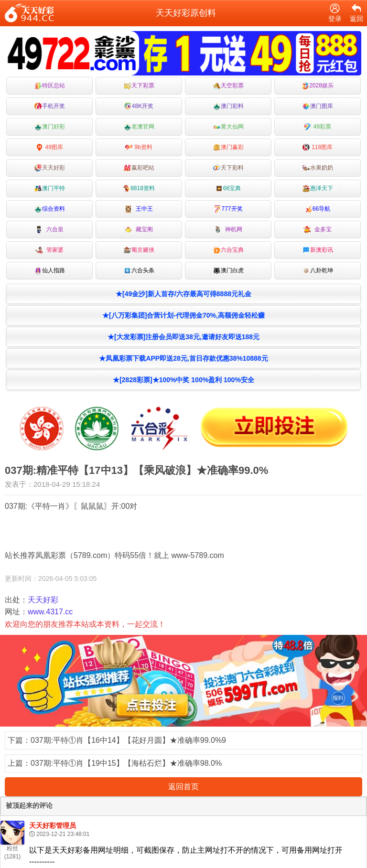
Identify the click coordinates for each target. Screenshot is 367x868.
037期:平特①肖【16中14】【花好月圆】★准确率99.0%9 (128, 740)
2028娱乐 (318, 86)
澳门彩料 (228, 106)
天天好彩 (50, 168)
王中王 (139, 209)
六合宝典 (228, 250)
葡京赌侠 (139, 250)
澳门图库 (318, 106)
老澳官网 (139, 127)
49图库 (49, 147)
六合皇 (49, 230)
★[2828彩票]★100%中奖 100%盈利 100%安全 (183, 380)
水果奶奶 (318, 168)
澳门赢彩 (228, 147)
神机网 (228, 230)
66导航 (318, 209)
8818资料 (139, 188)
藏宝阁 (139, 230)
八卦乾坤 (318, 271)
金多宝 (318, 230)
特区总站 (50, 86)
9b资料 (139, 147)
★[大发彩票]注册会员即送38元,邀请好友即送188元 (183, 337)
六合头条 (139, 271)
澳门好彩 (50, 127)
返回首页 (183, 787)
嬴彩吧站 (139, 168)
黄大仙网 (228, 127)
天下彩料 (228, 168)
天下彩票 (139, 86)
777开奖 (228, 209)
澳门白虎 (228, 271)
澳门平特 (50, 188)
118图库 (318, 147)
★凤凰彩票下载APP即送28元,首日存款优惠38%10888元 (183, 358)
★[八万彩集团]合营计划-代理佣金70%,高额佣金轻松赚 (183, 315)
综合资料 (50, 209)
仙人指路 (50, 271)
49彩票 (318, 127)
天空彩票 (228, 86)
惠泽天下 (318, 188)
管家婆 (49, 250)
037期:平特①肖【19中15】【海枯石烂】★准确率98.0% (126, 763)
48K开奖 (139, 106)
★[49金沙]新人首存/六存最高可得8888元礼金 (183, 294)
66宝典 (228, 188)
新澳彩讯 (318, 250)
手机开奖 (50, 106)
